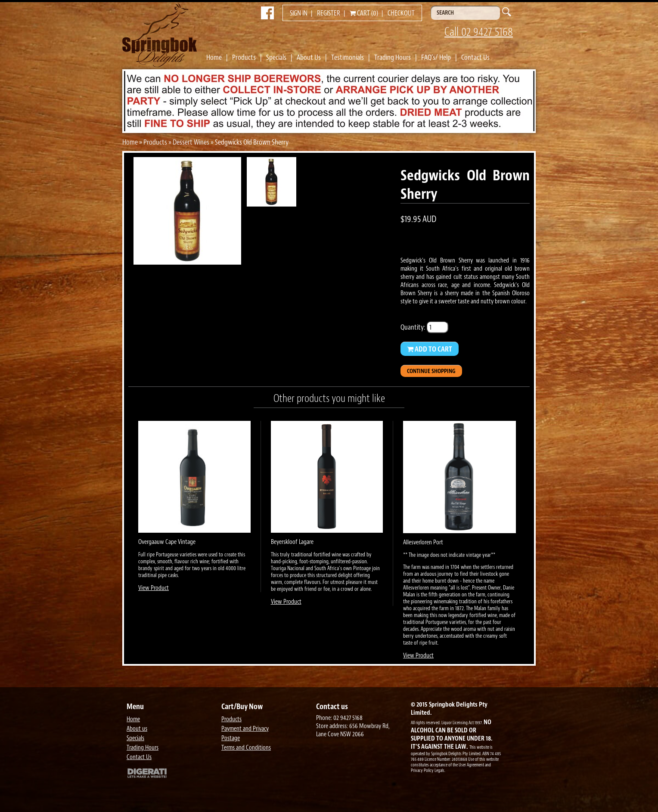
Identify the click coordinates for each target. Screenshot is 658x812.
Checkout (401, 13)
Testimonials (348, 57)
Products (244, 57)
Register (329, 13)
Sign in (299, 13)
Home (214, 57)
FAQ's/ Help (436, 57)
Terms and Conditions (246, 748)
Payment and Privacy (245, 729)
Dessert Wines (191, 142)
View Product (154, 588)
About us (137, 729)
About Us (309, 57)
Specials (276, 57)
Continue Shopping (431, 371)
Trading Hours (393, 57)
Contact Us (475, 57)
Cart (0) (364, 13)
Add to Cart (430, 349)
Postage (231, 738)
